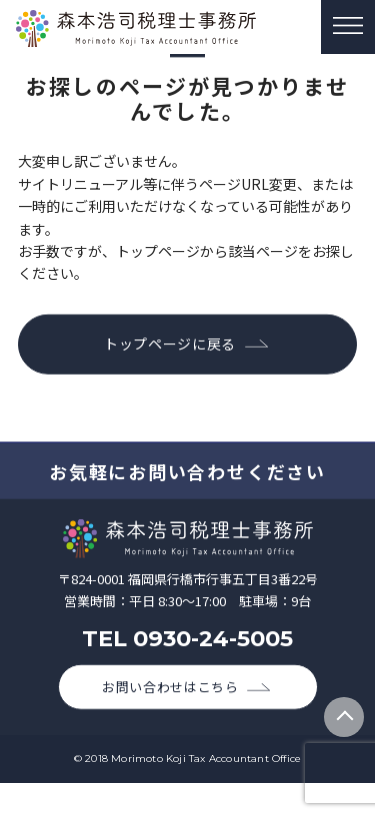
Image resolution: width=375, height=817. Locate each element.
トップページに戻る (170, 344)
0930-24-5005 (213, 641)
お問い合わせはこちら (170, 690)
